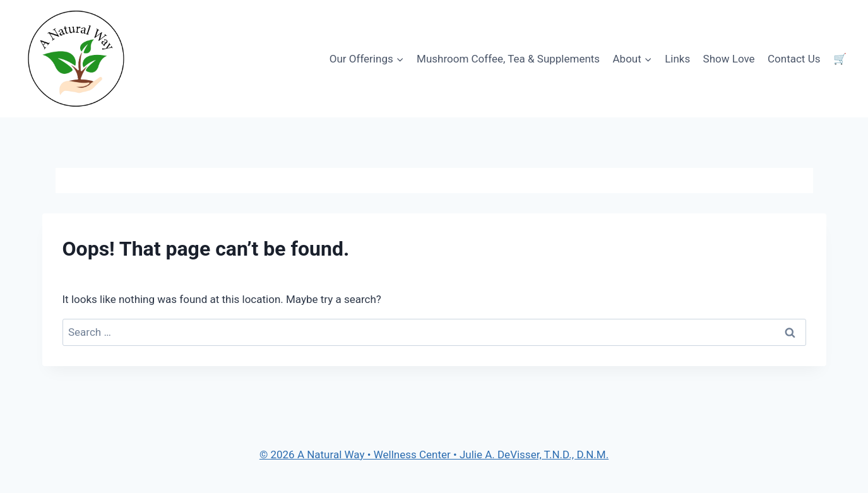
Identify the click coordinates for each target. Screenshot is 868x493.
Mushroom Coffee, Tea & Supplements (508, 59)
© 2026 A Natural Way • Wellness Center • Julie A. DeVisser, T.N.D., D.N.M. (434, 454)
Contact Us (794, 59)
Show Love (729, 59)
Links (677, 59)
